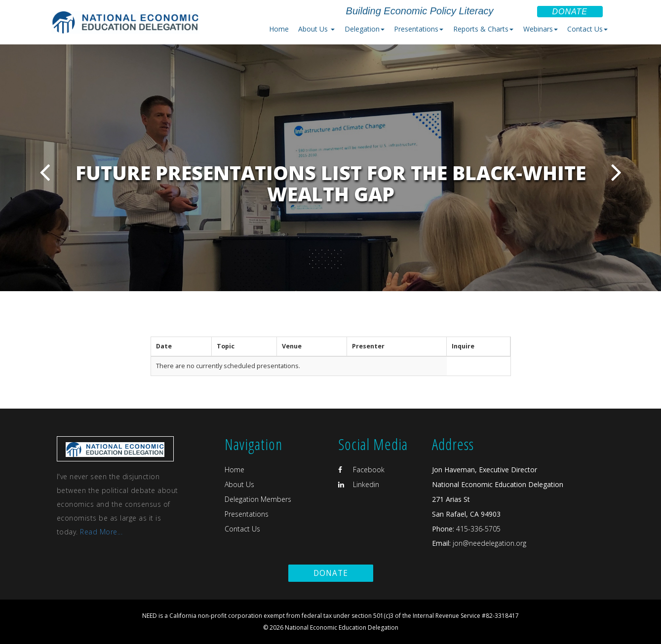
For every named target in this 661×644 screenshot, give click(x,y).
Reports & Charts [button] (483, 29)
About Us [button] (316, 29)
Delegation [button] (365, 29)
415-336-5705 (478, 529)
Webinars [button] (541, 29)
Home (279, 29)
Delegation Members (258, 499)
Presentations (247, 514)
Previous (45, 172)
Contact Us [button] (587, 29)
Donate (570, 12)
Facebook (361, 470)
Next (616, 172)
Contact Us (242, 529)
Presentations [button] (419, 29)
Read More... (101, 532)
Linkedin (359, 484)
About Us (239, 484)
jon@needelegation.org (488, 543)
